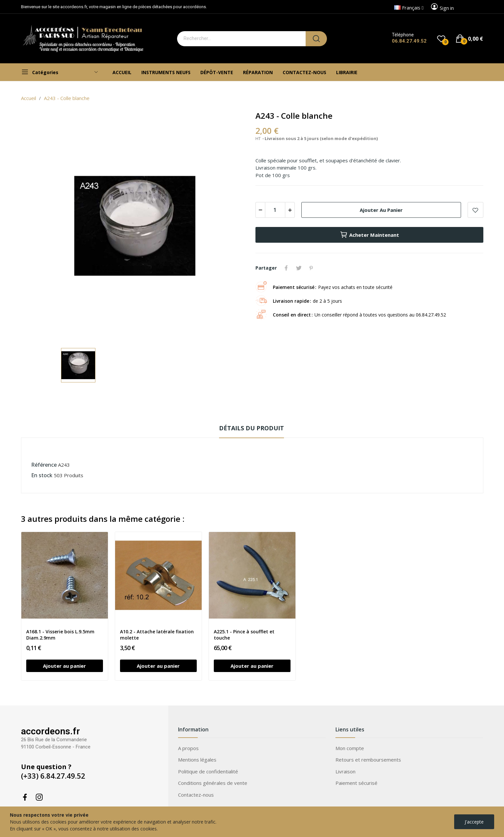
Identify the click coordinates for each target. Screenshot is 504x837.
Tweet (299, 268)
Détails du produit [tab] (252, 428)
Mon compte (350, 748)
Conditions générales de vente (213, 783)
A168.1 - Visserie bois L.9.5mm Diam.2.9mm (60, 635)
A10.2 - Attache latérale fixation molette (157, 635)
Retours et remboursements (368, 760)
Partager (286, 268)
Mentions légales (197, 760)
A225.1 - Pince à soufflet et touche (244, 635)
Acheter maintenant (369, 235)
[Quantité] (275, 210)
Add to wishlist (475, 210)
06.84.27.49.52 (409, 41)
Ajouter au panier (381, 210)
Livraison (345, 771)
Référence (44, 465)
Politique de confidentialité (208, 771)
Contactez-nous (196, 795)
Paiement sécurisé (356, 783)
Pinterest (311, 268)
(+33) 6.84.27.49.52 (53, 776)
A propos (188, 748)
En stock (42, 475)
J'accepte (474, 822)
